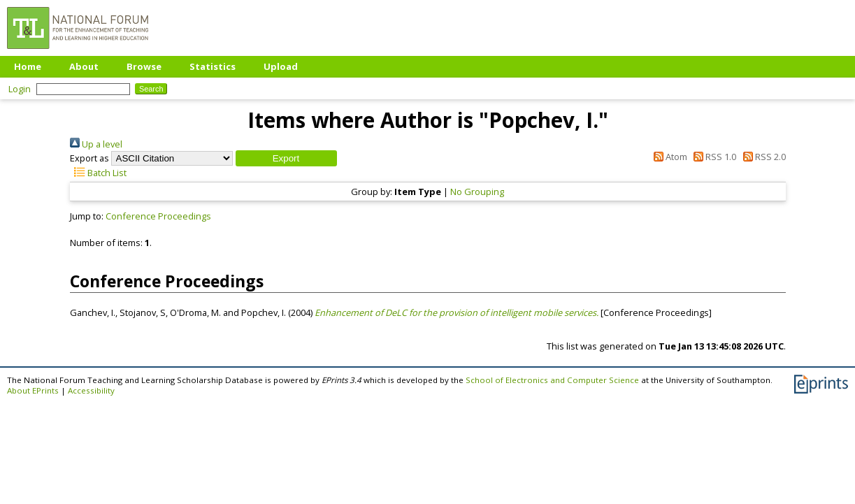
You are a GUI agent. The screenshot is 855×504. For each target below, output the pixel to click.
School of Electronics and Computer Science (552, 380)
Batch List (98, 173)
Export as (89, 158)
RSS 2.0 (762, 157)
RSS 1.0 (713, 157)
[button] (286, 158)
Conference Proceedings (158, 216)
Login (20, 89)
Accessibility (91, 390)
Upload (281, 66)
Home (28, 66)
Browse (144, 66)
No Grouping (477, 192)
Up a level (96, 144)
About (84, 66)
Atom (668, 157)
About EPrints (33, 390)
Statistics (213, 66)
